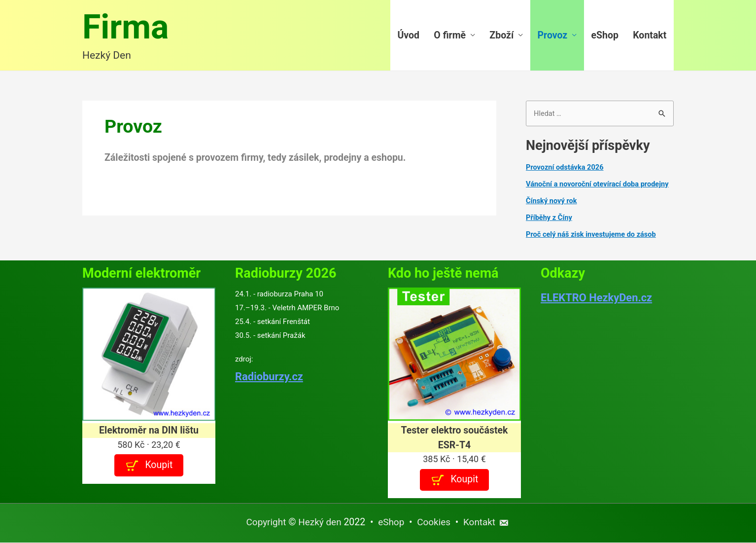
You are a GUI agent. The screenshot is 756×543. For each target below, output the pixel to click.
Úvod (409, 36)
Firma (127, 28)
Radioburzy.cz (270, 377)
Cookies (435, 523)
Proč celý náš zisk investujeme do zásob (593, 235)
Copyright (264, 523)
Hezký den (319, 523)
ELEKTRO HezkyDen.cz (598, 298)
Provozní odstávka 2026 (566, 169)
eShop (605, 36)
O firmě (450, 36)
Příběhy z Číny (550, 218)
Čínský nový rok (552, 202)
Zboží (501, 36)
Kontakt (650, 36)
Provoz (553, 36)
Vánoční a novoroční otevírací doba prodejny (600, 185)
